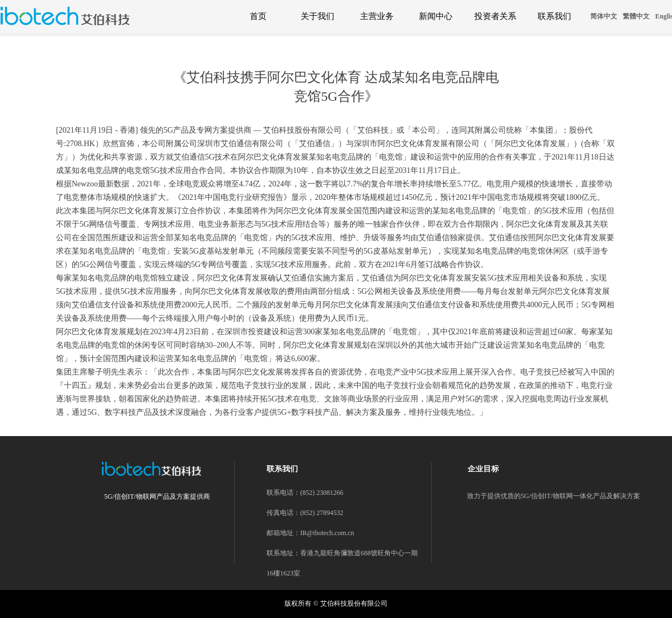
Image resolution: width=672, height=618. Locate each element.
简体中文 (604, 16)
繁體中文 (636, 16)
